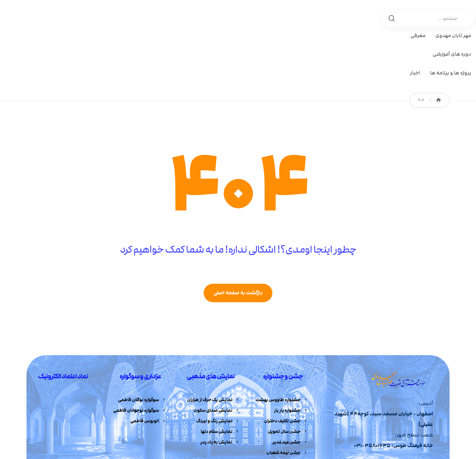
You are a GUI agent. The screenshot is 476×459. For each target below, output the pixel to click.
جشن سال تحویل (288, 379)
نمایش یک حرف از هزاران (213, 346)
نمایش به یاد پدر (220, 390)
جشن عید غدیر (290, 390)
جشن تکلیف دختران (286, 368)
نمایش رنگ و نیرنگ (218, 368)
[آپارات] (407, 415)
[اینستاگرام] (419, 415)
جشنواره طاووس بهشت (282, 346)
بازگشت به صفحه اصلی (238, 239)
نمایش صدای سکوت (217, 357)
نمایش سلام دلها (220, 379)
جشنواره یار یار (291, 357)
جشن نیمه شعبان (287, 400)
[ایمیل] (382, 415)
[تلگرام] (431, 415)
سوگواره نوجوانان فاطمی (140, 357)
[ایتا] (394, 415)
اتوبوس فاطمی (148, 368)
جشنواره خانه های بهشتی (280, 411)
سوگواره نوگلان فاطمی (142, 346)
